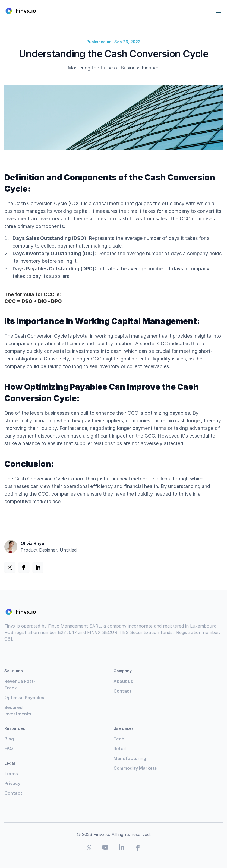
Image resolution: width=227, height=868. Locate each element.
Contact (122, 691)
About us (123, 681)
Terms (11, 774)
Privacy (12, 783)
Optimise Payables (24, 698)
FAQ (9, 749)
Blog (9, 739)
